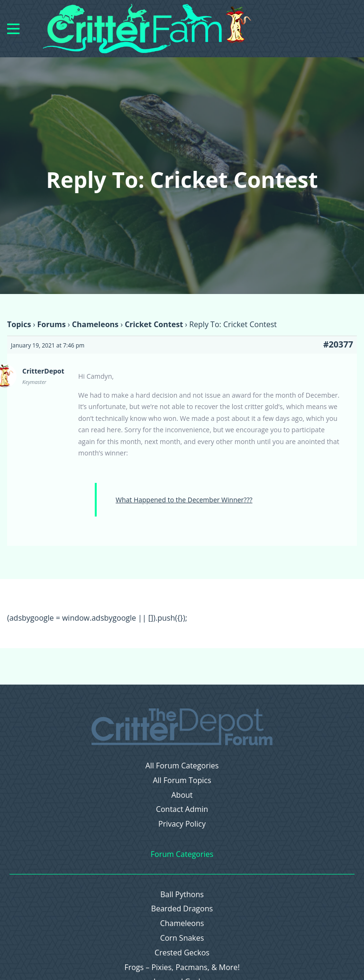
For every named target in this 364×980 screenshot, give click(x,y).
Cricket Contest (154, 324)
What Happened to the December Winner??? (184, 500)
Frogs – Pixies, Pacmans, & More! (182, 967)
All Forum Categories (182, 766)
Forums (51, 324)
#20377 (338, 344)
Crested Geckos (182, 953)
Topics (19, 324)
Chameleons (95, 324)
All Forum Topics (182, 780)
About (182, 795)
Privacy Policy (182, 824)
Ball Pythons (182, 895)
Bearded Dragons (182, 909)
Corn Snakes (182, 938)
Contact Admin (182, 809)
